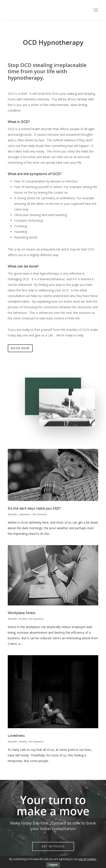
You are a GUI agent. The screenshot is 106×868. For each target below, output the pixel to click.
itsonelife (12, 514)
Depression (25, 514)
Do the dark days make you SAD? (34, 508)
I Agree (53, 865)
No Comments (40, 514)
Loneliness (16, 736)
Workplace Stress (22, 613)
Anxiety (23, 619)
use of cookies (87, 859)
